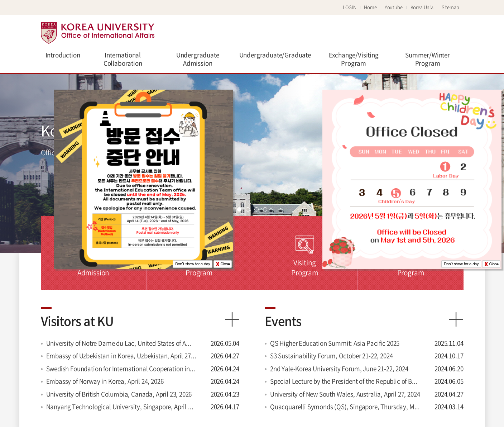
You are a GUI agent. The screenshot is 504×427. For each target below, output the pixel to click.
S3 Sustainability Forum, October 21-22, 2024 (332, 355)
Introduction (63, 55)
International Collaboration (123, 59)
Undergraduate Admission (198, 59)
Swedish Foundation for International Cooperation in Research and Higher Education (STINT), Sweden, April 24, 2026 (121, 368)
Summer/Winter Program (428, 59)
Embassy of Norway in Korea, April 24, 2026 (105, 381)
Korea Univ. (422, 7)
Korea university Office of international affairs (98, 33)
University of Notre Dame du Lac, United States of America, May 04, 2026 (121, 343)
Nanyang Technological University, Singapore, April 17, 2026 (121, 406)
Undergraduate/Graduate (275, 55)
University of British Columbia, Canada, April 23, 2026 (119, 394)
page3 (256, 209)
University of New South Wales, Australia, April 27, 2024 (345, 394)
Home (370, 7)
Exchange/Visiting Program (354, 59)
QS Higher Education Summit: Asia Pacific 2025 (335, 343)
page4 (265, 209)
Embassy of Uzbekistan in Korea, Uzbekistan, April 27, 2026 (121, 355)
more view (232, 319)
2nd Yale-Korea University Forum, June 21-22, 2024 (339, 368)
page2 (248, 209)
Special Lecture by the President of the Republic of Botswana (345, 381)
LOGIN (349, 7)
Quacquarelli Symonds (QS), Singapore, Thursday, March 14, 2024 (345, 406)
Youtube (394, 7)
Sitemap (450, 7)
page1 (239, 209)
